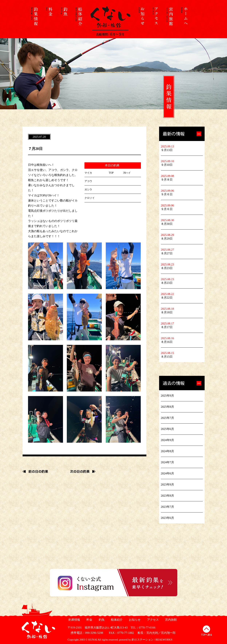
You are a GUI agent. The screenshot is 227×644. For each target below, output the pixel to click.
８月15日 (167, 357)
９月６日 (167, 194)
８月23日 (167, 268)
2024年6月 (167, 473)
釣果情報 (74, 620)
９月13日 (167, 150)
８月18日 (167, 312)
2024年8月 (167, 451)
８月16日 (167, 342)
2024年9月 (167, 440)
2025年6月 (167, 429)
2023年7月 (167, 507)
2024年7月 (167, 462)
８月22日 (167, 298)
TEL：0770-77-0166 (143, 628)
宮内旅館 (170, 620)
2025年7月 (167, 418)
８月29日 (167, 239)
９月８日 (167, 180)
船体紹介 (116, 620)
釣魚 (101, 620)
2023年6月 (167, 518)
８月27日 (167, 253)
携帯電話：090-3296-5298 (85, 633)
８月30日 (167, 224)
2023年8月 (167, 496)
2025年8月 (167, 407)
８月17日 (167, 327)
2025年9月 (167, 396)
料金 (89, 620)
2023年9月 (167, 485)
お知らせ (134, 620)
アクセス (152, 620)
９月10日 (167, 165)
